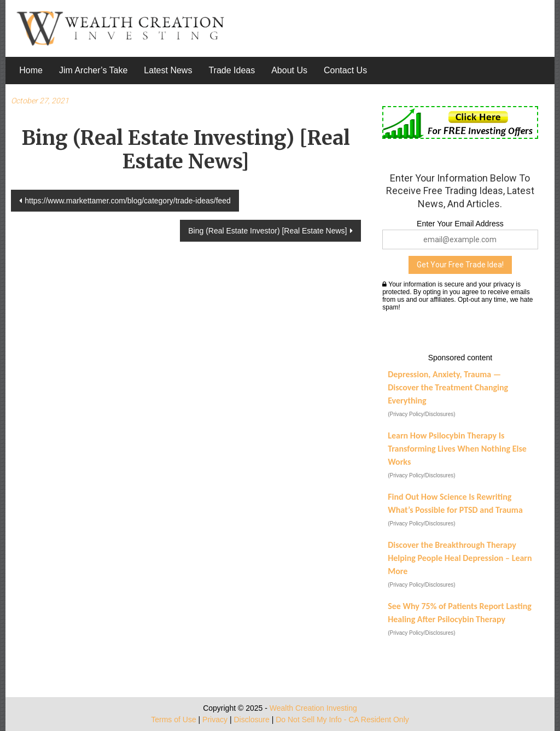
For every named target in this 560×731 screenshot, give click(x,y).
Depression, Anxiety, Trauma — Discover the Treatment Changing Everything (448, 387)
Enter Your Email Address (460, 224)
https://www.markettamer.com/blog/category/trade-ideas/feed (128, 201)
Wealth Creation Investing (313, 708)
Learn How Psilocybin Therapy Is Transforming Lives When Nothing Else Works (457, 449)
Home (31, 70)
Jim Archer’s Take (93, 70)
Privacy (215, 720)
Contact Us (345, 70)
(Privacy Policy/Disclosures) (421, 414)
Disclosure (251, 720)
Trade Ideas (232, 70)
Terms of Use (173, 720)
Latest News (168, 70)
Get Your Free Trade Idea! (460, 265)
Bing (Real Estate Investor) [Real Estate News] (267, 231)
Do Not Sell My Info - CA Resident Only (342, 720)
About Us (289, 70)
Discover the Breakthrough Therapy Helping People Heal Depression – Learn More (460, 558)
